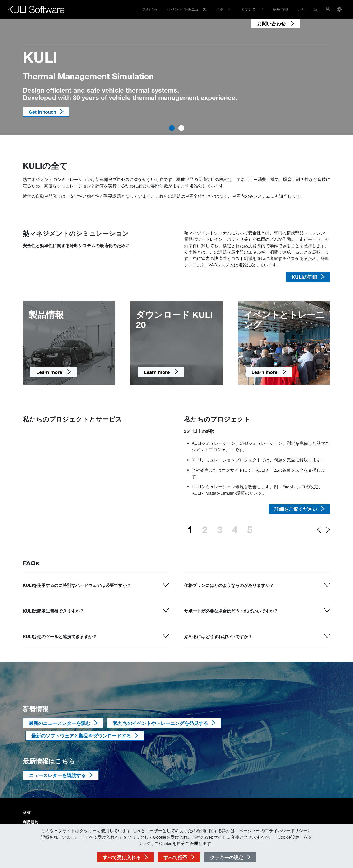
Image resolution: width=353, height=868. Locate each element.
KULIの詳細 (304, 277)
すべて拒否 (175, 857)
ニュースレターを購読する (57, 775)
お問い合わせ (272, 23)
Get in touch (42, 112)
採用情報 (280, 9)
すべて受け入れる (122, 857)
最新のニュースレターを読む (60, 723)
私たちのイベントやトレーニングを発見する (161, 723)
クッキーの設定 (227, 857)
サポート (223, 9)
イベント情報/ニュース (187, 9)
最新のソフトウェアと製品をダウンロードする (81, 736)
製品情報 (150, 9)
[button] (316, 9)
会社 (301, 9)
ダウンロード (252, 9)
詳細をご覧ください (296, 509)
